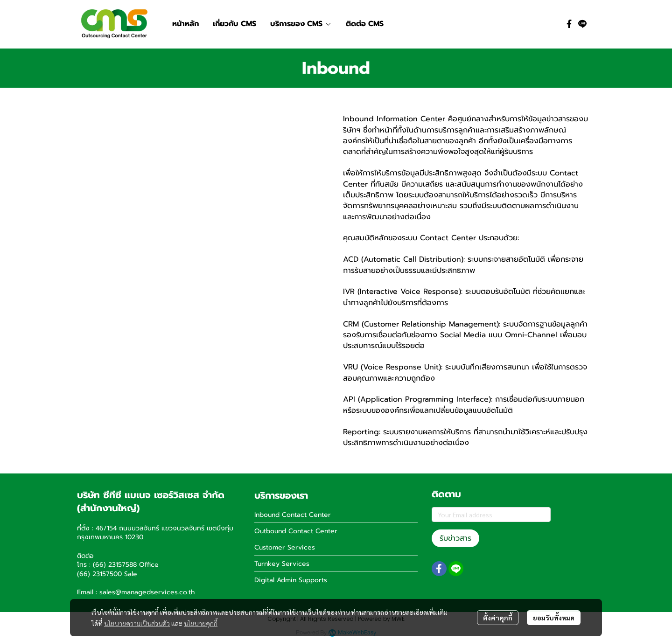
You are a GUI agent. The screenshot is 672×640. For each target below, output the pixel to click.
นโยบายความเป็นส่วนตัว (137, 623)
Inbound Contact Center (293, 515)
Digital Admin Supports (291, 580)
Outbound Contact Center (296, 531)
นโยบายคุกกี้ (201, 623)
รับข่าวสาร (455, 538)
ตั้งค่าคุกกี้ (498, 618)
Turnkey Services (282, 564)
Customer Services (285, 547)
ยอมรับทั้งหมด (554, 618)
